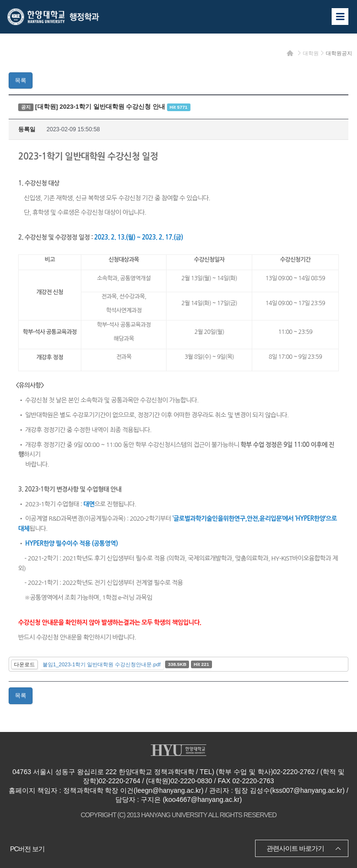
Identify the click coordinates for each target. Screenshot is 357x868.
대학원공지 (339, 53)
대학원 (311, 53)
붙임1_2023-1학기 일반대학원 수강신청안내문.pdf (102, 664)
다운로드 (24, 664)
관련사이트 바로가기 (295, 848)
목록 (21, 80)
